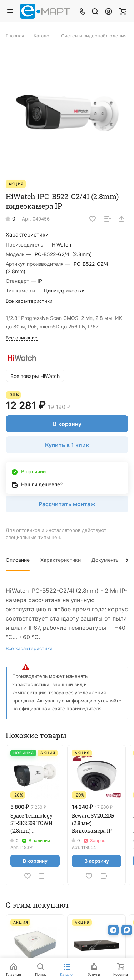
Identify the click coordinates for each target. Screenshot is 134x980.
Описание (18, 560)
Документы (106, 560)
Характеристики (61, 560)
